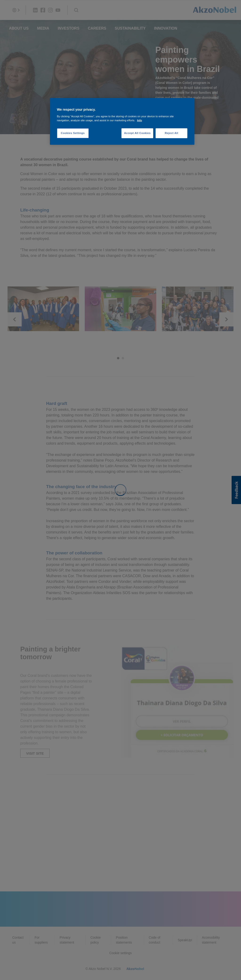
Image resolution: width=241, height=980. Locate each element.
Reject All (171, 133)
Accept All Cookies (137, 133)
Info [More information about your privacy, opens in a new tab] (139, 120)
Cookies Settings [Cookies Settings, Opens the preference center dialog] (73, 133)
